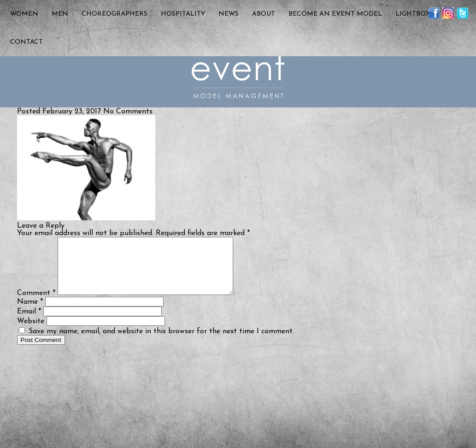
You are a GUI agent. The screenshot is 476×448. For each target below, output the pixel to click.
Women (24, 14)
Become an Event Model (335, 14)
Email (29, 323)
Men (60, 14)
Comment (36, 304)
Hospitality (183, 14)
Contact (26, 42)
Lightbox (413, 14)
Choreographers (115, 14)
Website (31, 332)
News (229, 14)
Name (30, 313)
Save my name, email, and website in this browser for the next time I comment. (161, 342)
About (264, 14)
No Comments (128, 112)
